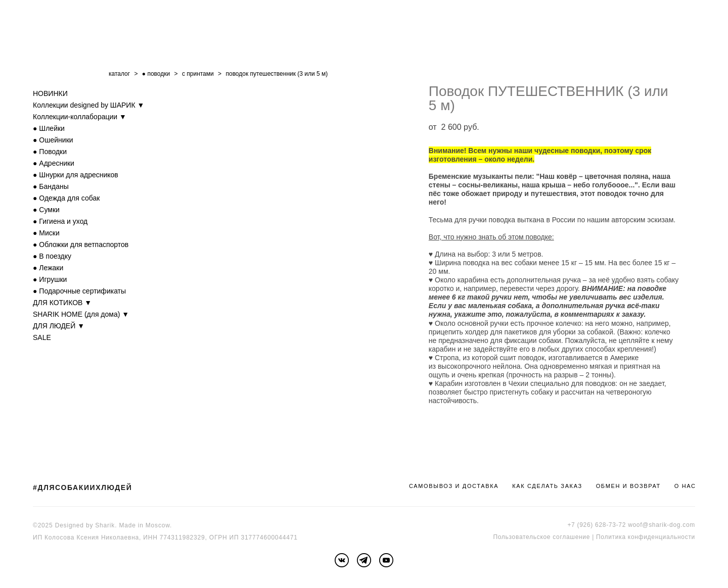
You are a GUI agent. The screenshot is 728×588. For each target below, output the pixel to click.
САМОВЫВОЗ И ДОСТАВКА (454, 486)
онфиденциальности (663, 537)
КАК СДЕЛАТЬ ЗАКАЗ (547, 486)
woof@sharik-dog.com (662, 525)
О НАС (685, 486)
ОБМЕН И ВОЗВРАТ (628, 486)
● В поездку (52, 256)
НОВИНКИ (50, 93)
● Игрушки (50, 279)
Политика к (613, 537)
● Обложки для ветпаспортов (81, 244)
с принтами (198, 74)
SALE (42, 337)
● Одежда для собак (66, 198)
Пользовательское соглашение (541, 537)
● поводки (156, 74)
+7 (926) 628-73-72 (597, 525)
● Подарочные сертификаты (79, 291)
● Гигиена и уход (60, 221)
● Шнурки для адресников (76, 175)
